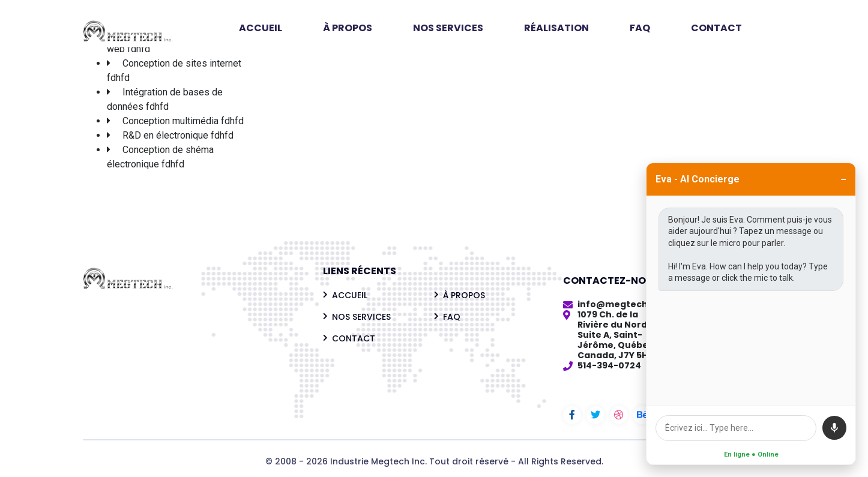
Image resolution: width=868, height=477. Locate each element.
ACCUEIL (261, 28)
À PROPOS (348, 28)
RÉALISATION (556, 28)
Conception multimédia (170, 121)
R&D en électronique (165, 135)
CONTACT (716, 28)
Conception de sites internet (182, 63)
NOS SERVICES (448, 28)
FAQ (640, 28)
